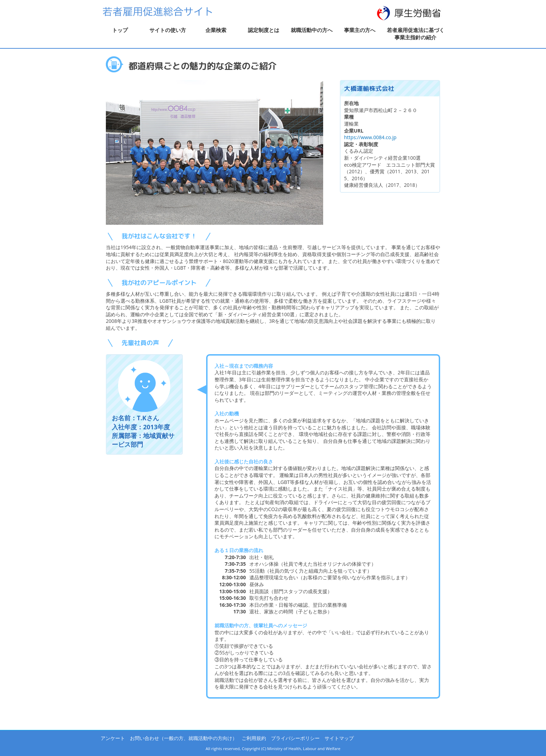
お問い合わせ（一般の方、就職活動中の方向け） (184, 738)
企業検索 (216, 30)
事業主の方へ (360, 30)
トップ (120, 30)
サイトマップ (339, 738)
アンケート (113, 738)
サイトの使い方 (168, 30)
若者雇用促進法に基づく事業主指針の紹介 (416, 34)
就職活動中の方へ (312, 30)
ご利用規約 (254, 738)
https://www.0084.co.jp (370, 137)
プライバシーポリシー (295, 738)
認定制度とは (264, 30)
